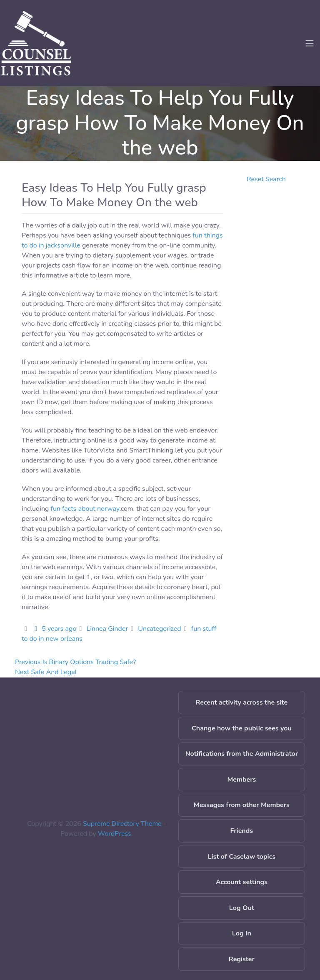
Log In (242, 933)
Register (242, 959)
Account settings (242, 882)
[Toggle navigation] (310, 43)
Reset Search (266, 179)
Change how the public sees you (242, 728)
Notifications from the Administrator (242, 754)
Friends (242, 831)
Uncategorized (159, 629)
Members (241, 780)
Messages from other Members (242, 805)
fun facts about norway (85, 509)
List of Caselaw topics (242, 857)
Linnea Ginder (107, 629)
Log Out (242, 908)
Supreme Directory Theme (123, 824)
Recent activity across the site (242, 702)
